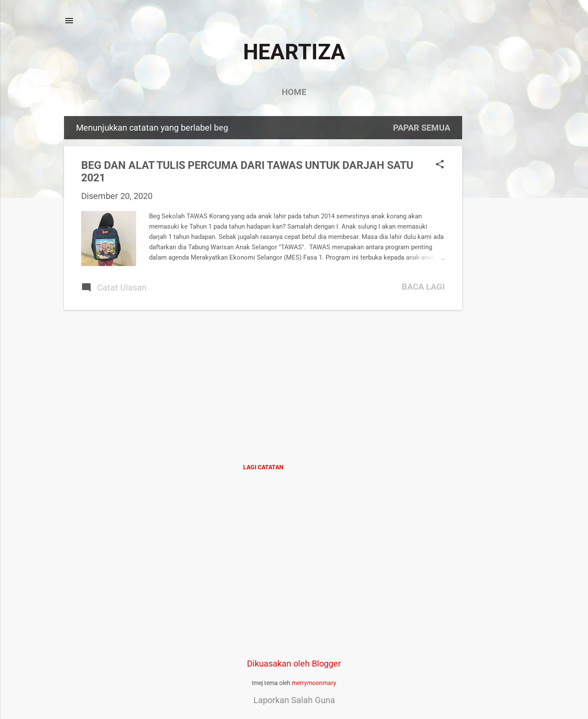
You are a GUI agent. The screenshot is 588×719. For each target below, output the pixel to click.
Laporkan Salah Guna (294, 700)
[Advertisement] (497, 245)
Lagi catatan (263, 467)
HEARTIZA (294, 52)
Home (294, 92)
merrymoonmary (314, 683)
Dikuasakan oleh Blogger (294, 664)
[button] (440, 165)
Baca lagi (423, 287)
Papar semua (422, 128)
